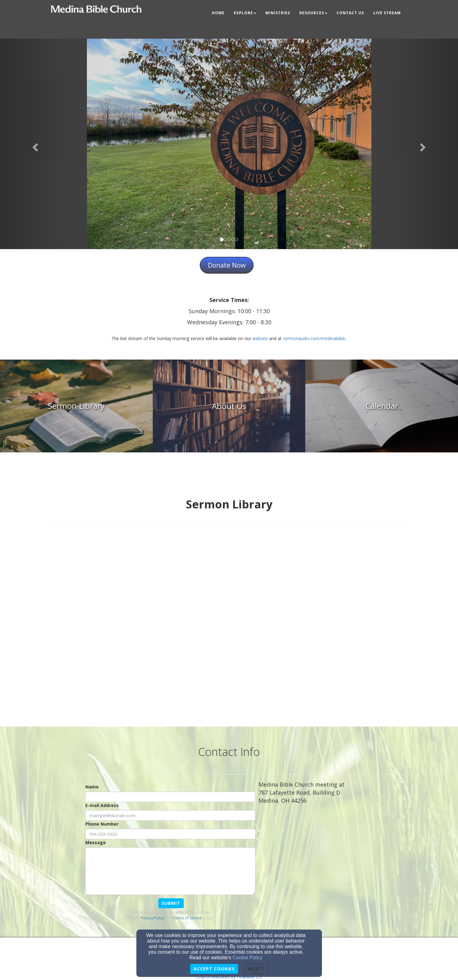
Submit (171, 903)
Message (96, 842)
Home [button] (218, 13)
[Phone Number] (170, 834)
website (260, 338)
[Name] (170, 797)
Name (92, 787)
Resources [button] (313, 13)
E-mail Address (102, 805)
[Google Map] (332, 850)
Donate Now (227, 265)
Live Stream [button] (387, 13)
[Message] (170, 871)
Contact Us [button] (350, 13)
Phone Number (102, 824)
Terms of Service (187, 918)
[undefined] (76, 406)
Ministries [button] (278, 13)
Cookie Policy (248, 958)
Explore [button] (245, 13)
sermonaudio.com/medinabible (314, 338)
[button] (34, 145)
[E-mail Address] (170, 815)
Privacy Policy (152, 918)
